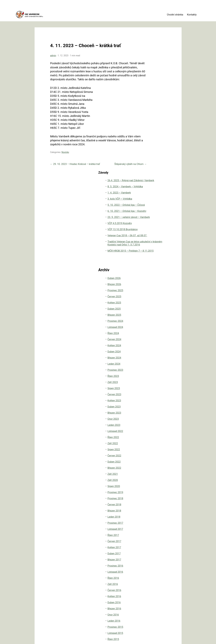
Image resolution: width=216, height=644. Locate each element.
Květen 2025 (155, 226)
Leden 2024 (155, 287)
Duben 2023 (155, 330)
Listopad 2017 (156, 453)
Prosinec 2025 (156, 214)
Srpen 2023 (155, 312)
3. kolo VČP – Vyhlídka (156, 75)
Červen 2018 (155, 428)
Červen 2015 (155, 575)
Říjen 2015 (154, 563)
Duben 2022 (155, 385)
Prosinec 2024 (156, 245)
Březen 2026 (155, 208)
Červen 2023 (155, 318)
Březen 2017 (155, 483)
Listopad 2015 (156, 557)
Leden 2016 (155, 544)
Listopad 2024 (156, 251)
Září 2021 (154, 397)
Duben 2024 (155, 275)
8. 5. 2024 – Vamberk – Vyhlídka (159, 57)
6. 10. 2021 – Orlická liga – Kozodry (156, 98)
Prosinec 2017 (156, 446)
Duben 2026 (155, 202)
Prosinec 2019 (156, 416)
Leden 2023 (155, 349)
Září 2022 (154, 367)
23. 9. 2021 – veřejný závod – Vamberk (157, 110)
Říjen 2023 (154, 300)
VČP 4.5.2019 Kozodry (156, 121)
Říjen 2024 (154, 257)
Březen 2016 (155, 532)
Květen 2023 (155, 324)
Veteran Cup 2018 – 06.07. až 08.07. (159, 139)
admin (48, 46)
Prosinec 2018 (156, 422)
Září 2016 (154, 508)
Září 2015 (154, 569)
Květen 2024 (155, 269)
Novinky (60, 146)
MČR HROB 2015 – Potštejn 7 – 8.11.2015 (159, 171)
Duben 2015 (155, 581)
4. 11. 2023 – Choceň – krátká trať (81, 36)
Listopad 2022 (156, 355)
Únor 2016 (154, 538)
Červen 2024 (155, 263)
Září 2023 (154, 306)
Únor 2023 (154, 342)
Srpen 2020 (155, 410)
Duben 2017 (155, 477)
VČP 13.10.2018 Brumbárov (157, 130)
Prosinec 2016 (156, 489)
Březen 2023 (155, 336)
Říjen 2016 (154, 502)
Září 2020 (154, 404)
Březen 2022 (155, 391)
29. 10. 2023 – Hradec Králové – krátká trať (70, 158)
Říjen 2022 (154, 361)
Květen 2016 (155, 520)
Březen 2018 (155, 434)
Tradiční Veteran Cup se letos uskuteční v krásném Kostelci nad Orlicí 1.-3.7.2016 (158, 154)
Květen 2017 (155, 471)
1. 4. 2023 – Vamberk (155, 66)
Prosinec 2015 (156, 550)
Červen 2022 (155, 379)
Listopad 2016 (156, 495)
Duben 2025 (155, 232)
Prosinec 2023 (156, 293)
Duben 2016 (155, 526)
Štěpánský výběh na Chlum (117, 158)
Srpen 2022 (155, 373)
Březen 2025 (155, 238)
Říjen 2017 (154, 459)
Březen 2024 (155, 281)
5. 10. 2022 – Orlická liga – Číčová (156, 86)
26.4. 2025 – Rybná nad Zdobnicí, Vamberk (159, 46)
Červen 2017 (155, 465)
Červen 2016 (155, 514)
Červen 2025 (155, 220)
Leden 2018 (155, 440)
